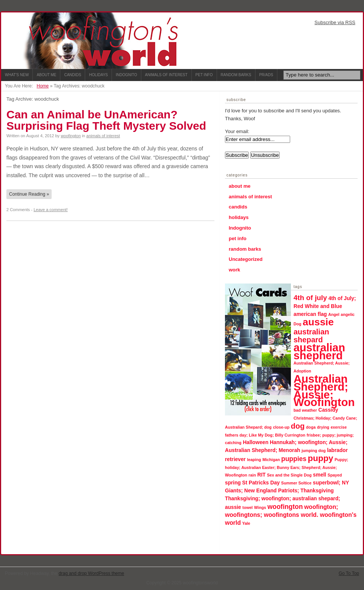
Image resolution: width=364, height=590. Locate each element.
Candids (73, 75)
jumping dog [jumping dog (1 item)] (314, 451)
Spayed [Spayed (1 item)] (335, 475)
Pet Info (204, 75)
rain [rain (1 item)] (252, 475)
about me (240, 186)
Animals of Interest (166, 75)
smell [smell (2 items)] (320, 475)
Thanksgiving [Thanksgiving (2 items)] (317, 491)
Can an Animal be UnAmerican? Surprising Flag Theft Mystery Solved (106, 120)
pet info (238, 238)
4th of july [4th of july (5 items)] (310, 298)
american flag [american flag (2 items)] (310, 314)
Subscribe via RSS (335, 23)
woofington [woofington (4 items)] (285, 507)
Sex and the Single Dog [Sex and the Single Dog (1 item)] (289, 475)
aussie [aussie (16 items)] (318, 322)
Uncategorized (246, 259)
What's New (17, 75)
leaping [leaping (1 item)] (254, 460)
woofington (71, 136)
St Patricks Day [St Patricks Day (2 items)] (261, 483)
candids (238, 207)
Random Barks (236, 75)
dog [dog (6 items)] (298, 426)
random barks (245, 249)
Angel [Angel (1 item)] (334, 314)
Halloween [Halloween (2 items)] (255, 442)
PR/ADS (266, 75)
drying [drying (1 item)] (323, 427)
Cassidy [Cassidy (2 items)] (328, 410)
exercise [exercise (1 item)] (339, 427)
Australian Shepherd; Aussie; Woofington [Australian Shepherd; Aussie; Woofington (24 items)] (324, 390)
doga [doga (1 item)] (311, 427)
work (234, 270)
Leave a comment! (51, 210)
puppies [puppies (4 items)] (294, 459)
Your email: (237, 131)
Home (43, 86)
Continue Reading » (29, 194)
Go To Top (349, 573)
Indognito (126, 75)
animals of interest (103, 136)
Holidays (98, 75)
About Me (46, 75)
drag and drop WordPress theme (92, 573)
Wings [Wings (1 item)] (260, 507)
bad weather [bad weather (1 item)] (305, 410)
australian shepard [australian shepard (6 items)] (311, 336)
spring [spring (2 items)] (233, 483)
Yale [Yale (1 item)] (246, 523)
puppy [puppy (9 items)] (321, 458)
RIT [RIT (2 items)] (262, 475)
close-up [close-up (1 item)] (281, 427)
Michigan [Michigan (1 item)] (271, 460)
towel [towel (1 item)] (247, 507)
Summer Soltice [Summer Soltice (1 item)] (296, 483)
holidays (239, 217)
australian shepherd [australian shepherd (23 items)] (319, 352)
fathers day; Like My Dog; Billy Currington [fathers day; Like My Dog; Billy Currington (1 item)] (265, 435)
